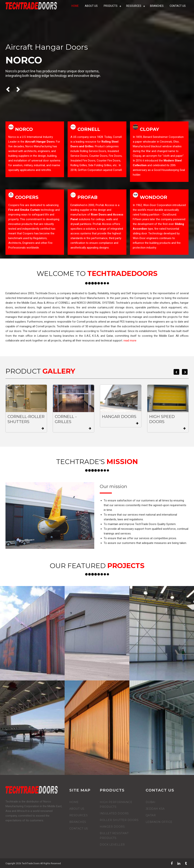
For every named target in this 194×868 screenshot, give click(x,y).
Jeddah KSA (155, 809)
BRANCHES (157, 6)
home (74, 802)
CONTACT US (178, 6)
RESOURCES (134, 6)
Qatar (151, 815)
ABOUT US (92, 6)
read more (130, 341)
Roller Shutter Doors (119, 820)
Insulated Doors (114, 813)
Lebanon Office (159, 822)
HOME (76, 6)
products (111, 6)
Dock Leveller (112, 845)
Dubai (151, 802)
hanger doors (112, 827)
